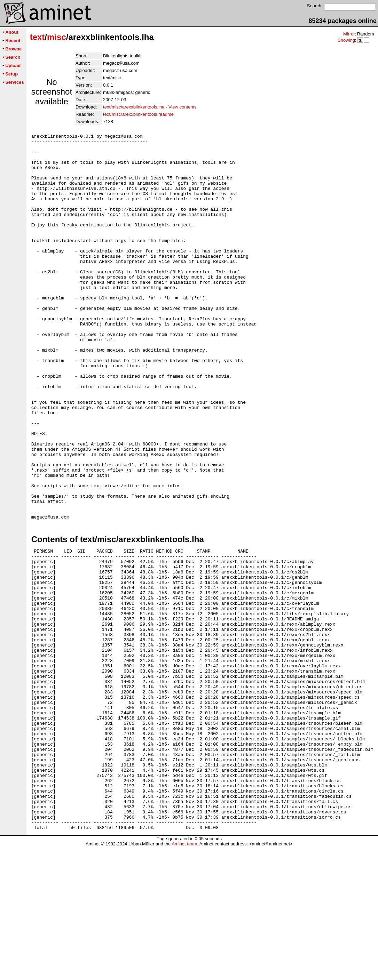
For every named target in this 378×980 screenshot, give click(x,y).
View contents (183, 107)
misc (57, 37)
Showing (346, 40)
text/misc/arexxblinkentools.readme (138, 114)
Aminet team (184, 977)
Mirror (349, 34)
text (37, 37)
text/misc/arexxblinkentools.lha (134, 107)
